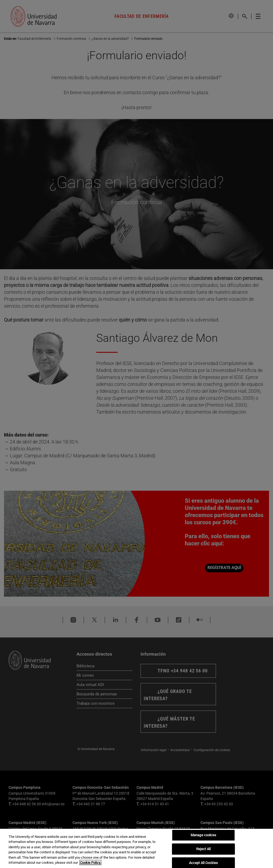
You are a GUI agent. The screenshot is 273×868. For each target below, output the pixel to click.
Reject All (203, 853)
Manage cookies (203, 839)
